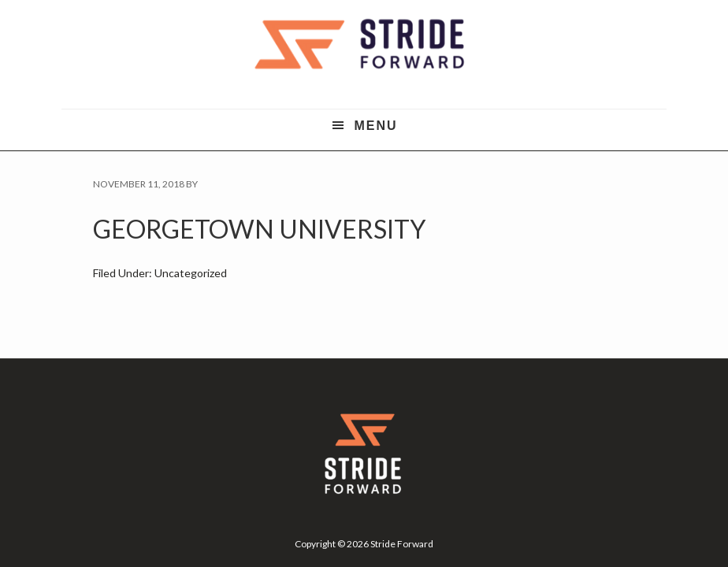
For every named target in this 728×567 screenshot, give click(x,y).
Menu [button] (375, 126)
